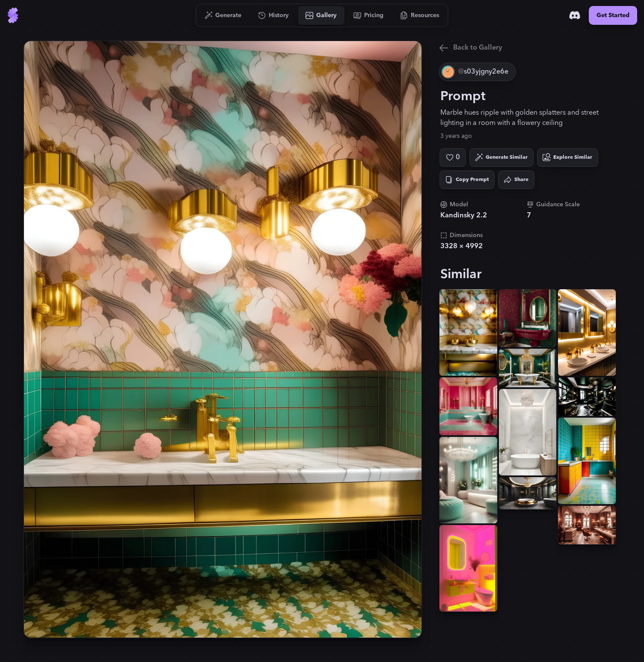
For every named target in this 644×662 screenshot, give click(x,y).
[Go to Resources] (420, 15)
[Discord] (575, 15)
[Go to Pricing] (369, 15)
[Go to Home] (13, 15)
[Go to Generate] (223, 15)
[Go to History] (274, 15)
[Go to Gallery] (321, 15)
